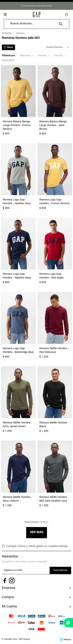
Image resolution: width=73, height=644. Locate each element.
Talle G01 (59, 56)
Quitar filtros (8, 60)
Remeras (42, 56)
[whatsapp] (68, 623)
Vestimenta (25, 56)
